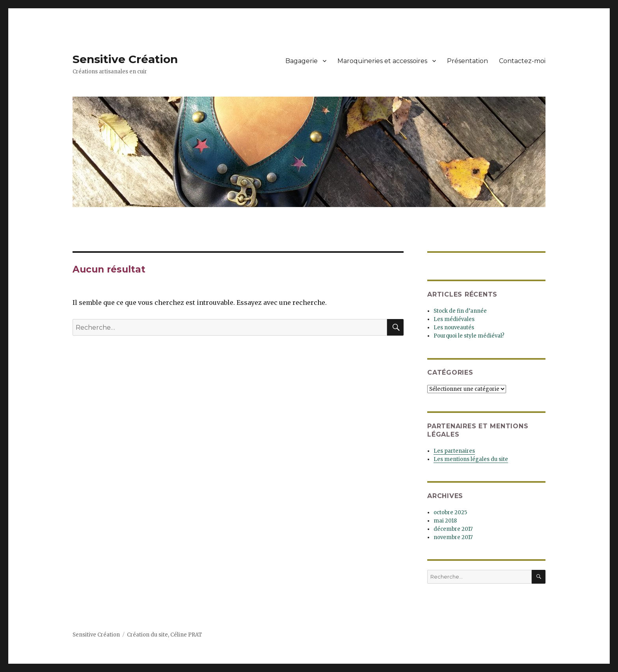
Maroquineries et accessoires (382, 61)
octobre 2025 (450, 512)
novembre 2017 (453, 537)
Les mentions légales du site (471, 459)
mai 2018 (445, 521)
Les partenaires (454, 451)
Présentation (467, 61)
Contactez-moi (522, 61)
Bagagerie (302, 61)
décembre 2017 (453, 529)
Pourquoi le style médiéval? (469, 336)
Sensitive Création (125, 59)
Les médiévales (454, 319)
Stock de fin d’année (460, 311)
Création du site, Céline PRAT (165, 635)
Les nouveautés (454, 328)
